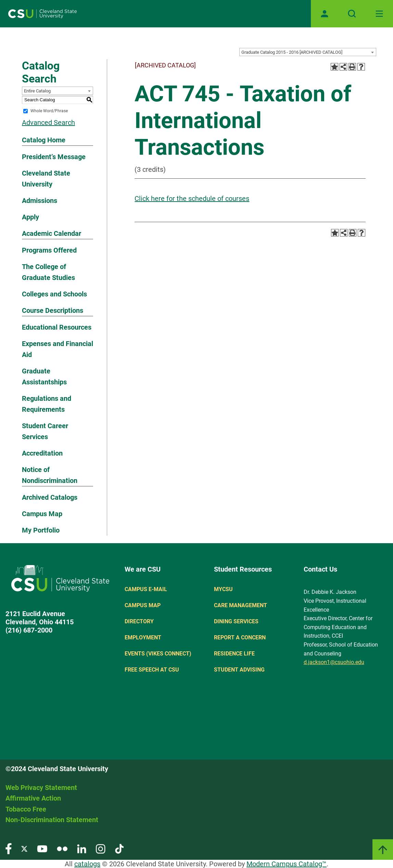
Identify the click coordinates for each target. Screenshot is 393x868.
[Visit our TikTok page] (119, 848)
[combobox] (308, 52)
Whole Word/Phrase (49, 111)
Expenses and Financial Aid (58, 349)
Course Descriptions (53, 310)
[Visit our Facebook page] (9, 848)
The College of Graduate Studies (48, 272)
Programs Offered (49, 250)
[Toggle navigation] (379, 14)
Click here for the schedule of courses (192, 199)
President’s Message (54, 157)
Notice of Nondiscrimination (50, 475)
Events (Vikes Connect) (158, 654)
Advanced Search (48, 123)
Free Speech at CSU (152, 670)
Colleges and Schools (54, 294)
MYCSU (223, 589)
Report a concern (240, 637)
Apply (30, 217)
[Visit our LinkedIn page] (82, 848)
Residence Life (234, 654)
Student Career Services (45, 431)
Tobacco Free (26, 809)
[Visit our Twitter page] (24, 848)
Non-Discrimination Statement (52, 820)
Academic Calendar (52, 233)
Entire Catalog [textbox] (37, 91)
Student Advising (239, 670)
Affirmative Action (33, 798)
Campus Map (42, 514)
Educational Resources (57, 327)
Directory (139, 621)
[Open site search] (352, 14)
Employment (143, 637)
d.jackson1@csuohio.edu (334, 662)
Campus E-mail (146, 589)
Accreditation (42, 453)
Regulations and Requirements (47, 404)
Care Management (240, 605)
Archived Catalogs (50, 497)
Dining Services (236, 621)
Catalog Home (44, 140)
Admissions (40, 201)
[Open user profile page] (325, 14)
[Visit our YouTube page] (42, 848)
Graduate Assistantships (44, 376)
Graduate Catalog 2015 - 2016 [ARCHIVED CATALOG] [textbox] (292, 52)
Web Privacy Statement (41, 788)
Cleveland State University (46, 179)
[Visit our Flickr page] (62, 848)
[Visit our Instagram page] (101, 848)
